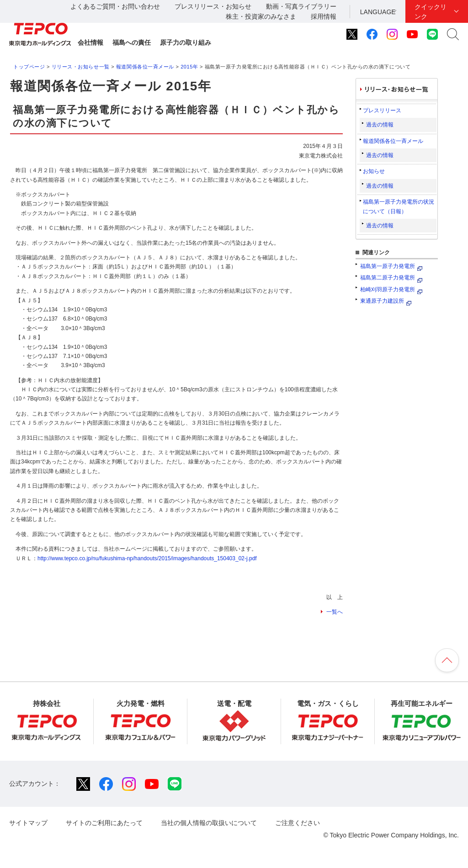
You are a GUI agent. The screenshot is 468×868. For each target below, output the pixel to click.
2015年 (189, 67)
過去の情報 (380, 125)
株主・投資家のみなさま (261, 16)
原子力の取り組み (186, 42)
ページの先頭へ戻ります (447, 660)
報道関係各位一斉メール (145, 67)
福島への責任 (132, 42)
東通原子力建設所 (382, 301)
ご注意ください (298, 823)
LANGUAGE (378, 12)
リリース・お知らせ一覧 (81, 67)
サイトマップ (28, 823)
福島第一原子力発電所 (388, 266)
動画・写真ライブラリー (301, 6)
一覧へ (335, 612)
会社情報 (90, 42)
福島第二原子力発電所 (388, 278)
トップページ (29, 67)
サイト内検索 (453, 34)
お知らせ (374, 171)
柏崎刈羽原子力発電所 (388, 289)
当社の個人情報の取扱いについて (209, 823)
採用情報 (324, 16)
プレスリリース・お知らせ (213, 6)
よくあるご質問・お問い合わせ (115, 6)
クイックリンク (431, 12)
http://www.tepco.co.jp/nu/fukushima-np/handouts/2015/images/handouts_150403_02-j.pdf (147, 558)
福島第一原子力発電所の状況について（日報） (399, 206)
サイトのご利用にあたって (104, 823)
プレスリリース (382, 110)
